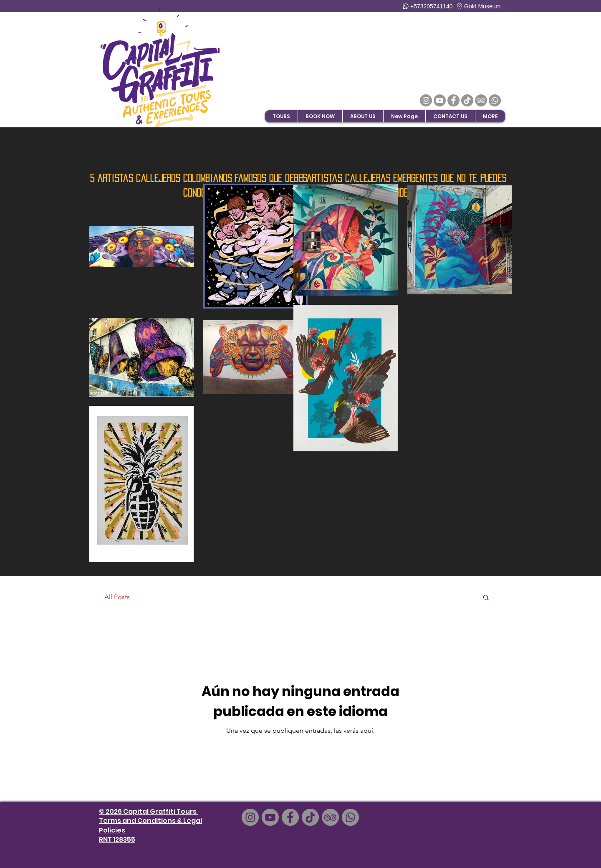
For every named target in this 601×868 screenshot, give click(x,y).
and (129, 821)
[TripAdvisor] (481, 100)
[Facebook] (453, 100)
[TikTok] (467, 100)
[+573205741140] (428, 6)
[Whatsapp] (495, 100)
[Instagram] (426, 100)
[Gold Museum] (485, 6)
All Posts (117, 597)
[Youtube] (440, 100)
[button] (320, 116)
